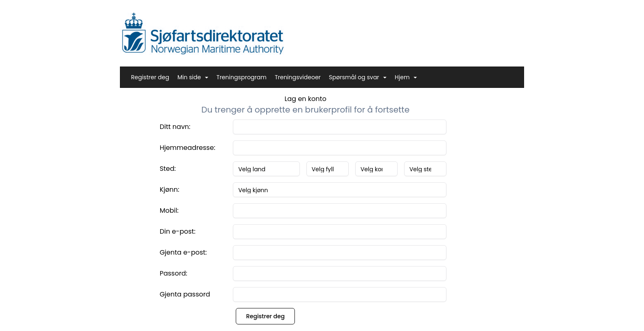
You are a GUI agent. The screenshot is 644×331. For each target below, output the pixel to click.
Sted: (168, 169)
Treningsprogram (241, 77)
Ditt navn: (175, 127)
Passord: (174, 273)
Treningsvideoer (298, 77)
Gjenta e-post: (183, 252)
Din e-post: (178, 231)
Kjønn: (170, 190)
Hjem (406, 77)
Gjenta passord (185, 294)
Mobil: (169, 210)
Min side (193, 77)
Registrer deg (150, 77)
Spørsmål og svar (358, 77)
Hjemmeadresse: (187, 148)
